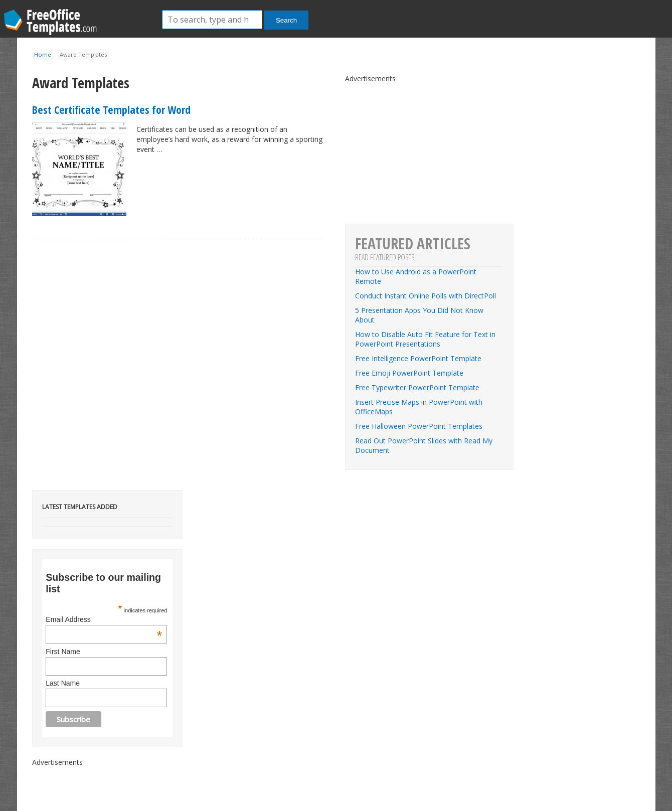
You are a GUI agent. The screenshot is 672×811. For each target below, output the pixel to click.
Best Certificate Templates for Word (111, 109)
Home (43, 54)
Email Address (104, 619)
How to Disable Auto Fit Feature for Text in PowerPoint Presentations (425, 339)
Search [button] (286, 20)
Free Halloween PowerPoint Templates (419, 426)
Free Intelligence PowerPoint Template (418, 358)
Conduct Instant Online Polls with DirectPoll (426, 296)
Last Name (63, 683)
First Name (63, 652)
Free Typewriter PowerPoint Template (417, 387)
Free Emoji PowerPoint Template (409, 373)
